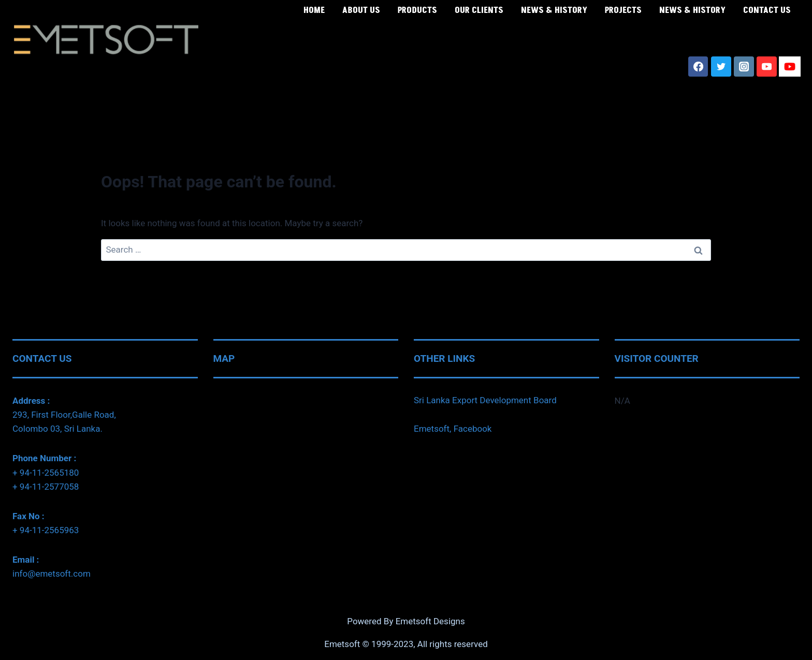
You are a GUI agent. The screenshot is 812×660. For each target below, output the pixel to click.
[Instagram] (744, 66)
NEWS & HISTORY (554, 10)
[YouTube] (766, 66)
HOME (314, 10)
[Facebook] (698, 66)
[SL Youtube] (790, 66)
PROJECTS (623, 10)
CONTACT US (767, 10)
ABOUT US (361, 10)
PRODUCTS (417, 10)
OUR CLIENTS (479, 10)
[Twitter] (721, 66)
